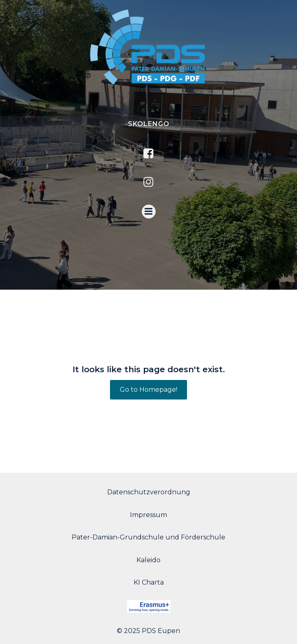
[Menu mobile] (149, 212)
